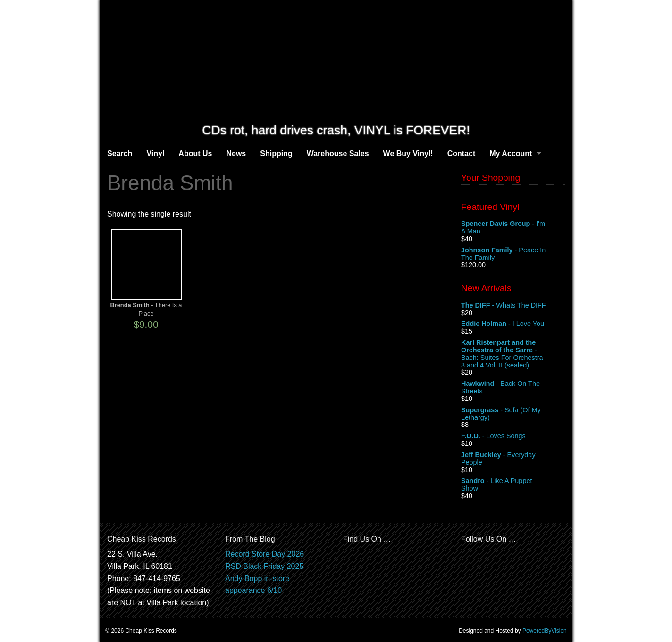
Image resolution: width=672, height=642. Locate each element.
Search (120, 154)
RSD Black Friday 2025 (264, 566)
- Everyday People (513, 459)
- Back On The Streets (513, 388)
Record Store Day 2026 (265, 554)
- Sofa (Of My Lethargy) (513, 414)
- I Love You (513, 324)
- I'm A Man (513, 228)
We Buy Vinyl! (408, 154)
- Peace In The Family (513, 254)
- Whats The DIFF (513, 306)
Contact (462, 154)
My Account (511, 154)
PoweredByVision (545, 631)
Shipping (276, 154)
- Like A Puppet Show (513, 485)
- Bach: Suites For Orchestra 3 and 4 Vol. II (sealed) (513, 354)
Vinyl (155, 154)
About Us (195, 154)
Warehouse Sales (338, 154)
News (236, 154)
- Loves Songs (513, 436)
